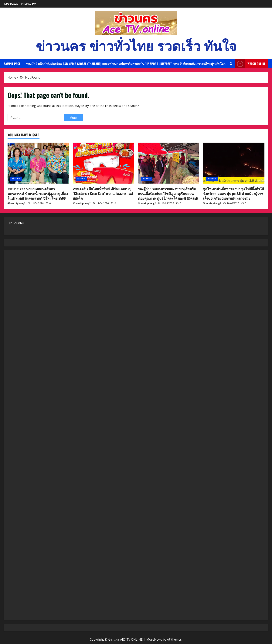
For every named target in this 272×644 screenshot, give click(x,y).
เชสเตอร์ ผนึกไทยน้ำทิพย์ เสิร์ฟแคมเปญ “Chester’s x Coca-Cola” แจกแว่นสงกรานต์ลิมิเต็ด (103, 193)
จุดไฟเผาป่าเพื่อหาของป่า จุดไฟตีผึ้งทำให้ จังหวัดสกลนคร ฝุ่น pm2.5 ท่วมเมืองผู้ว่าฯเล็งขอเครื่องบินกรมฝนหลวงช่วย (233, 193)
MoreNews (154, 639)
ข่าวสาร (16, 179)
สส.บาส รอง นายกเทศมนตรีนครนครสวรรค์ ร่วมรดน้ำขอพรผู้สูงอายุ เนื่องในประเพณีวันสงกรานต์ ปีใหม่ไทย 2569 (38, 193)
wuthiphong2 (18, 203)
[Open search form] (231, 64)
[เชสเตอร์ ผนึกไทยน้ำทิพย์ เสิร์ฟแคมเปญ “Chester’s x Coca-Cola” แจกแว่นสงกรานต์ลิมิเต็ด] (103, 163)
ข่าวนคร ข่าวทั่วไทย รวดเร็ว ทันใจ (136, 45)
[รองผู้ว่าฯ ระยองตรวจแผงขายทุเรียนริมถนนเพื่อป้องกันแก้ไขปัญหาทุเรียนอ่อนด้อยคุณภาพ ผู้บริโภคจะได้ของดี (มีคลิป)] (169, 163)
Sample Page (12, 64)
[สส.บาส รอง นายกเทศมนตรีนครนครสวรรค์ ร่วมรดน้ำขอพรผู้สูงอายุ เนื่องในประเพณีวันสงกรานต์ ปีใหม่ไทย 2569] (38, 163)
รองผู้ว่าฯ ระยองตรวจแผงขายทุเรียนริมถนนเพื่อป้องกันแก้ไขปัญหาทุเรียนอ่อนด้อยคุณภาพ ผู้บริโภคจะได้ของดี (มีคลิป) (168, 193)
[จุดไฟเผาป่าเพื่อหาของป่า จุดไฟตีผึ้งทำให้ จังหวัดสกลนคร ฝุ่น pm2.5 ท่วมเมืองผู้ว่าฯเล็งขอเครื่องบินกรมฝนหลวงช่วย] (234, 163)
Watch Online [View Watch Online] (250, 64)
